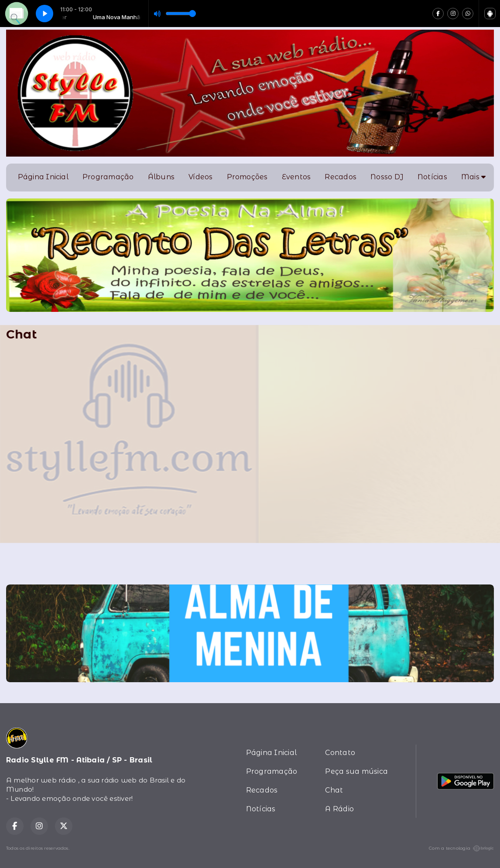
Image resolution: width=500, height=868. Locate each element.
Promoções (247, 177)
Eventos (296, 177)
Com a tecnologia (461, 848)
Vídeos (200, 177)
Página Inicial (43, 177)
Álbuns (161, 177)
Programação (108, 177)
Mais (473, 177)
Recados (341, 177)
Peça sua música (356, 771)
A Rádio (339, 809)
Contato (340, 753)
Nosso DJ (387, 177)
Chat (334, 790)
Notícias (432, 177)
